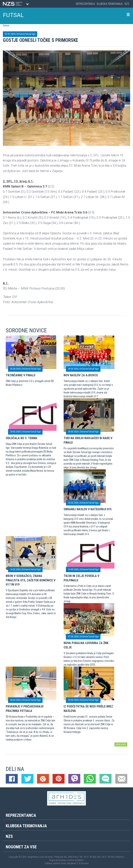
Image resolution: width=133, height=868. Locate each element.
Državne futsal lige (26, 34)
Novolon (85, 863)
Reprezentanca (85, 4)
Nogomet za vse (21, 847)
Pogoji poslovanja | (58, 860)
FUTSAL (13, 15)
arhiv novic (121, 744)
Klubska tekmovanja (110, 4)
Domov (6, 26)
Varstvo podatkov (76, 860)
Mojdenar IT (73, 863)
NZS (127, 4)
